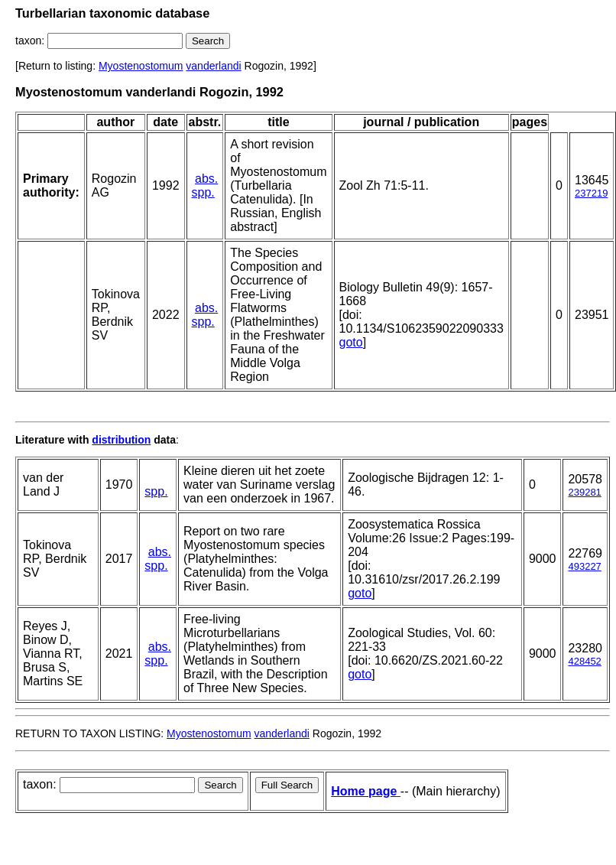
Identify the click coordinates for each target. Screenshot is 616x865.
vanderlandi (213, 66)
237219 (591, 193)
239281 (584, 492)
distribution (121, 440)
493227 (584, 566)
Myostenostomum (141, 66)
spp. (203, 192)
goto (351, 342)
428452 (584, 661)
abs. (206, 179)
